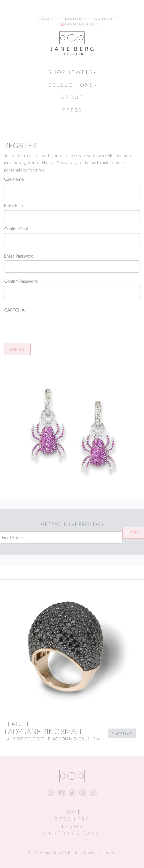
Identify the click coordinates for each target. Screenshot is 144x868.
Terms (72, 826)
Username (14, 179)
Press (72, 110)
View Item (122, 733)
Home (72, 812)
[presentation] (46, 326)
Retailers (72, 819)
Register (75, 19)
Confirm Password (21, 281)
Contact (104, 19)
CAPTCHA (14, 310)
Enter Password (19, 256)
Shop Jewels (72, 72)
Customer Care (72, 833)
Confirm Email (16, 229)
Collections (72, 85)
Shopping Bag (79, 24)
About (72, 97)
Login (48, 19)
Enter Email (14, 205)
